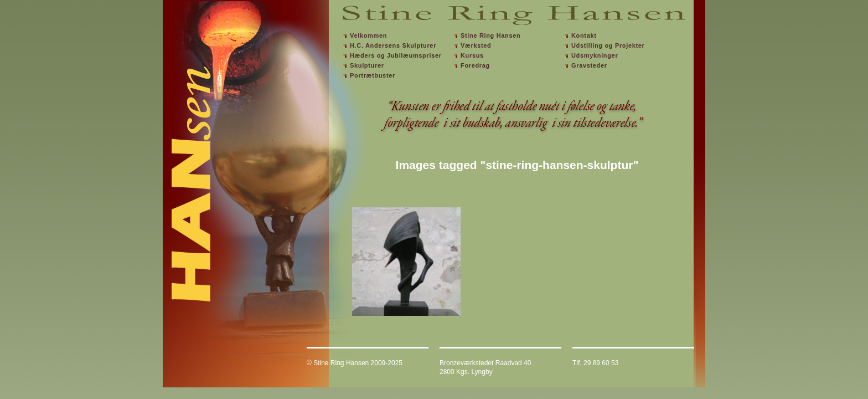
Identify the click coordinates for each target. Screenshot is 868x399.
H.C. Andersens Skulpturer (393, 45)
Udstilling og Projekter (608, 45)
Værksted (476, 45)
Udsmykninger (595, 55)
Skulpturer (367, 65)
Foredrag (475, 65)
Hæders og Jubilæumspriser (396, 55)
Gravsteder (589, 65)
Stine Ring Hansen (490, 35)
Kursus (472, 55)
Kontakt (584, 35)
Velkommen (368, 35)
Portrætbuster (373, 75)
